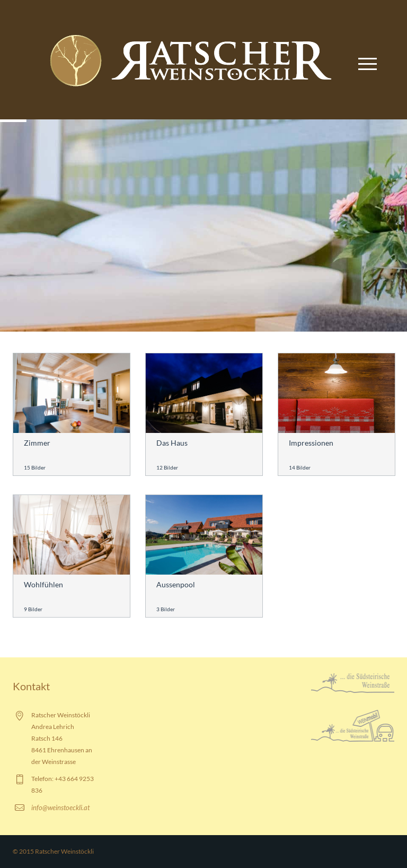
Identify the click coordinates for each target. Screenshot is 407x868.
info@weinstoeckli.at (60, 808)
